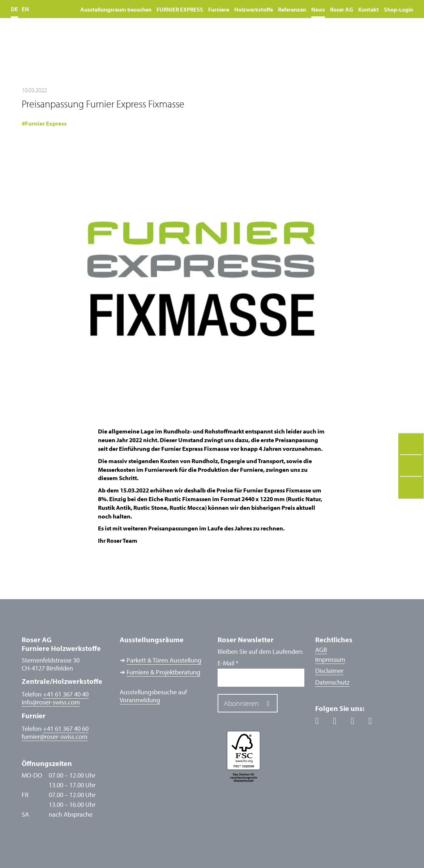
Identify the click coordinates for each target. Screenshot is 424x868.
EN (25, 9)
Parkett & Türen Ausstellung (164, 660)
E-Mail (228, 663)
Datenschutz (332, 682)
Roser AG (342, 9)
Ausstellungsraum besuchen (116, 9)
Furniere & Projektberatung (163, 672)
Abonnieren (241, 703)
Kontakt (369, 9)
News (318, 9)
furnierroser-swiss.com (55, 737)
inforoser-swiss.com (51, 702)
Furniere (219, 9)
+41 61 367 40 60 (66, 729)
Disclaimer (329, 671)
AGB (321, 650)
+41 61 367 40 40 (66, 694)
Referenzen (292, 9)
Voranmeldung (140, 700)
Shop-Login (399, 9)
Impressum (330, 659)
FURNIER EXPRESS (180, 9)
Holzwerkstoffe (254, 9)
